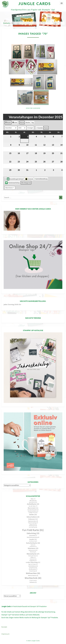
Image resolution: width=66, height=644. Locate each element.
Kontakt (4, 627)
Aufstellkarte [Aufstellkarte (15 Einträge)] (33, 504)
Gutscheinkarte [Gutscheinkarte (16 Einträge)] (33, 543)
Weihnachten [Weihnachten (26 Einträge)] (33, 573)
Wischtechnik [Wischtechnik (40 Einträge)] (33, 578)
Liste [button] (15, 123)
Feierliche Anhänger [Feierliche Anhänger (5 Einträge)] (33, 523)
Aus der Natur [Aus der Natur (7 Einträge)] (33, 506)
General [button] (29, 179)
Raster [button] (8, 123)
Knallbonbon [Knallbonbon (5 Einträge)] (33, 546)
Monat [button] (22, 122)
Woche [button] (28, 122)
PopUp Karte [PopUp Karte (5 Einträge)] (33, 559)
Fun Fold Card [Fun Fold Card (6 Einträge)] (33, 527)
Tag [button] (33, 122)
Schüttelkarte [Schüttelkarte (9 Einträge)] (33, 566)
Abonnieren (10, 188)
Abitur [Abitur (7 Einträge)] (33, 499)
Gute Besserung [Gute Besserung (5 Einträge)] (33, 541)
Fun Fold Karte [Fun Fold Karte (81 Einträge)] (33, 530)
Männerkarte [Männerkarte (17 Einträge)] (33, 554)
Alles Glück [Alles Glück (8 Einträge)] (33, 501)
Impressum (5, 634)
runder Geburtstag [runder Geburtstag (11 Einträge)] (33, 562)
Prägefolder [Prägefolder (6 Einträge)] (33, 561)
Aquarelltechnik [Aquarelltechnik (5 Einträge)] (33, 502)
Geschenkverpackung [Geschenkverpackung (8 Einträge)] (33, 537)
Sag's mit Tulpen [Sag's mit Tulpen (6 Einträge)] (33, 564)
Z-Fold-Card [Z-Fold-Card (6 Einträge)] (33, 580)
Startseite (7, 23)
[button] (5, 178)
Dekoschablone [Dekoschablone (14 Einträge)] (33, 517)
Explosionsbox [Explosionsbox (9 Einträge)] (33, 521)
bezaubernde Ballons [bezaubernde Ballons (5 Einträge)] (33, 511)
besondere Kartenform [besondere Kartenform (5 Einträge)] (33, 510)
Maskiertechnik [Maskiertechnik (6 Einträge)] (33, 550)
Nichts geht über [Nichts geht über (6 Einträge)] (33, 556)
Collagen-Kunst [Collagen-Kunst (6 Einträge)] (33, 513)
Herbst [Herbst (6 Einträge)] (33, 545)
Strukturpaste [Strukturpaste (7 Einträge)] (33, 569)
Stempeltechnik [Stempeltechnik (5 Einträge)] (33, 568)
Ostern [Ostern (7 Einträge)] (33, 557)
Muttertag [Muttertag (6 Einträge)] (33, 552)
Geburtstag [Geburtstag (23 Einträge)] (33, 533)
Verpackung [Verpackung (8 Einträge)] (33, 571)
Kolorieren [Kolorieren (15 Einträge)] (33, 548)
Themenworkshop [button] (12, 183)
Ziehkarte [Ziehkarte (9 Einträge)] (33, 582)
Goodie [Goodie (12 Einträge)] (33, 539)
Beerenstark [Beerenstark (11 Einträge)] (33, 508)
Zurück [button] (39, 128)
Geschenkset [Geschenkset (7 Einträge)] (33, 535)
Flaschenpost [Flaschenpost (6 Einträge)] (33, 526)
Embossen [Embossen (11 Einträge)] (33, 519)
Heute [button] (46, 128)
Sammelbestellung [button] (41, 179)
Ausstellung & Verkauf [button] (15, 179)
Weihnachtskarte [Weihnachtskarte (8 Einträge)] (33, 576)
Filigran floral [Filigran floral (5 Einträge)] (33, 524)
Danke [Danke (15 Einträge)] (33, 515)
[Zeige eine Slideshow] (33, 108)
